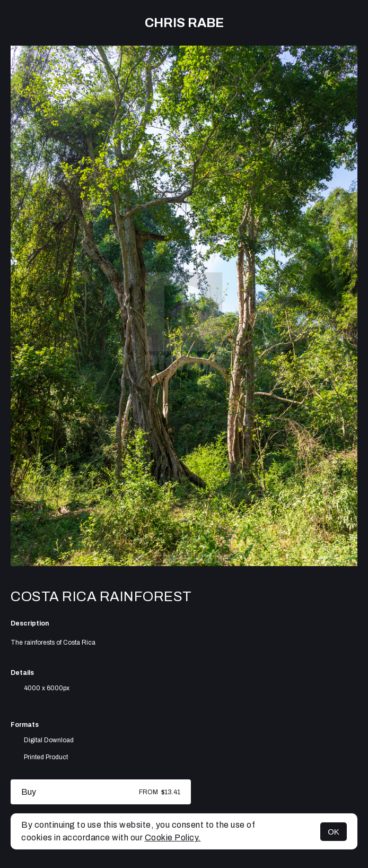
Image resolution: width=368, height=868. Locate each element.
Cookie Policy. (173, 837)
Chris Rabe (184, 23)
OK (334, 832)
